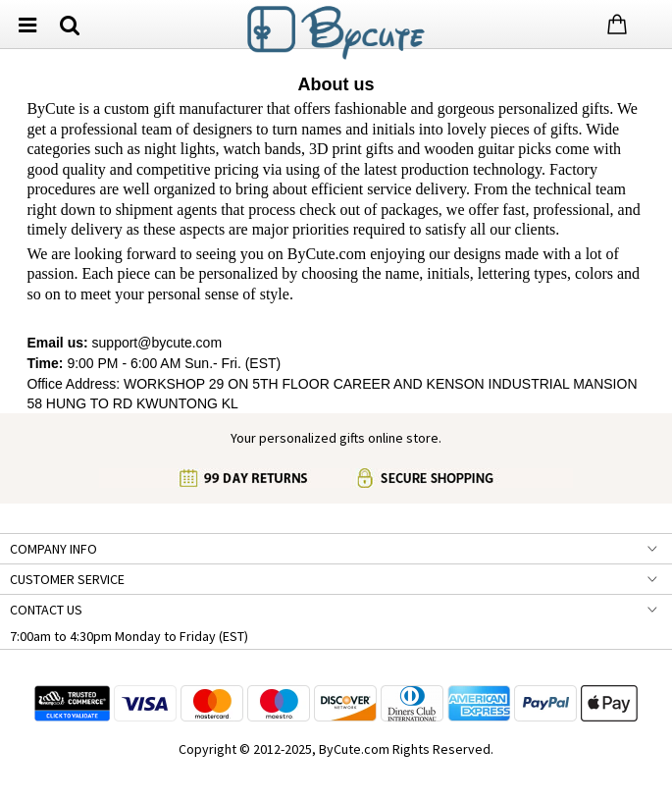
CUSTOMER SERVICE (67, 579)
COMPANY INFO (53, 549)
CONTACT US (46, 610)
